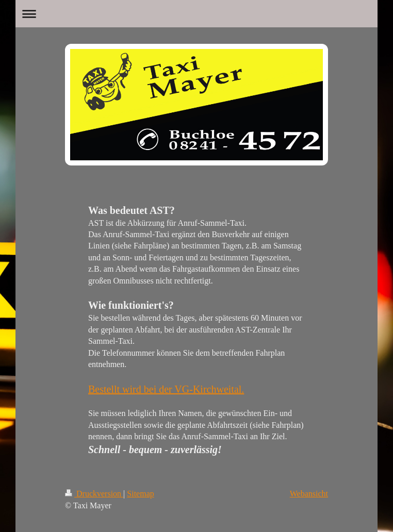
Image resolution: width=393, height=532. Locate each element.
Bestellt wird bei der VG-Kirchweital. (166, 389)
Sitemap (140, 494)
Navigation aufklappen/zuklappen (196, 14)
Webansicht (309, 494)
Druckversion (94, 494)
